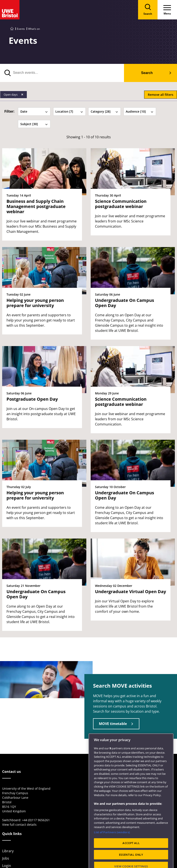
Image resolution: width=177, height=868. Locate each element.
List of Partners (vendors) (112, 847)
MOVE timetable (113, 724)
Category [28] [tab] (105, 111)
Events (21, 29)
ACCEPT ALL (131, 858)
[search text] (62, 73)
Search (147, 73)
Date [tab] (34, 111)
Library (8, 851)
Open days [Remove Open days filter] (11, 95)
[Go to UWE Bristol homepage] (12, 29)
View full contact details (19, 825)
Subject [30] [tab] (34, 124)
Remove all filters (161, 95)
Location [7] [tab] (69, 111)
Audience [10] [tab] (140, 111)
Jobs (6, 858)
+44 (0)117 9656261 (36, 820)
